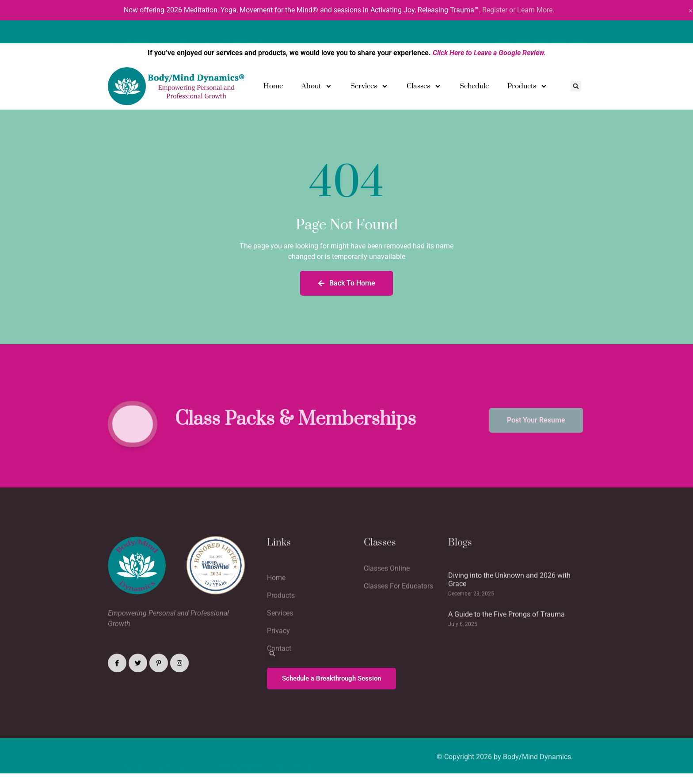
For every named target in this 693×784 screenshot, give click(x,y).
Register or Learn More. (518, 10)
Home (273, 86)
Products (527, 86)
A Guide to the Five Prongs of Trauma (506, 646)
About (317, 86)
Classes (424, 86)
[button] (576, 86)
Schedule (474, 86)
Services (369, 86)
